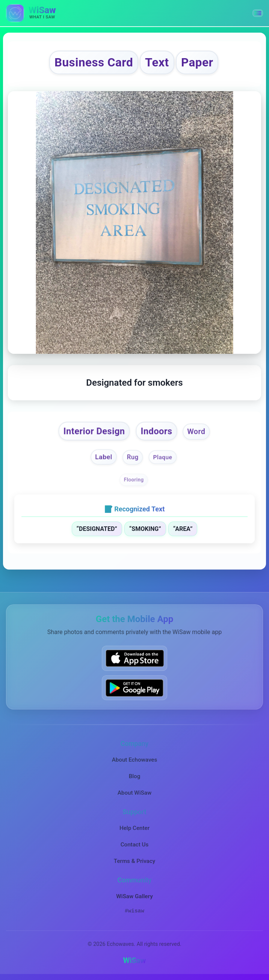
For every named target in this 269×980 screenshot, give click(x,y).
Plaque (163, 457)
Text (157, 62)
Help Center (134, 828)
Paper (197, 62)
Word (196, 431)
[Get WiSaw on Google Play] (134, 688)
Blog (135, 776)
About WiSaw (134, 793)
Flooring (134, 479)
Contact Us (135, 845)
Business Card (94, 62)
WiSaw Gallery (134, 896)
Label (104, 457)
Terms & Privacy (134, 861)
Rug (133, 457)
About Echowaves (135, 760)
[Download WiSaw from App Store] (134, 658)
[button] (258, 13)
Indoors (156, 431)
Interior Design (94, 431)
